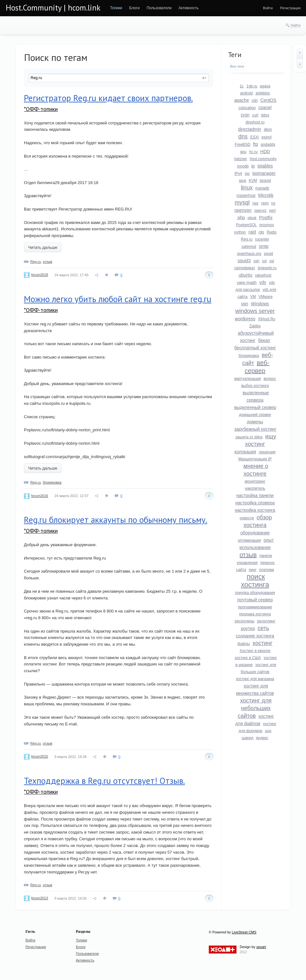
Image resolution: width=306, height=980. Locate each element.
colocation (247, 108)
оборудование (255, 533)
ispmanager (264, 173)
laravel (265, 181)
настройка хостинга (255, 510)
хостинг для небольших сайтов (255, 708)
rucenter (262, 239)
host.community (263, 159)
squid (269, 254)
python (240, 232)
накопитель (255, 488)
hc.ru (254, 152)
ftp (256, 144)
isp (247, 174)
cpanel (265, 108)
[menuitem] (116, 8)
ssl (264, 261)
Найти (296, 25)
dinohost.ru (255, 122)
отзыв (47, 262)
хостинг (262, 643)
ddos (265, 115)
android (246, 93)
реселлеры (244, 621)
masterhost (246, 196)
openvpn (243, 210)
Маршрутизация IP (255, 459)
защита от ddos (249, 437)
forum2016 (40, 496)
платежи (267, 570)
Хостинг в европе (255, 651)
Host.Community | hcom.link (53, 8)
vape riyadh (247, 283)
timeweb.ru (267, 268)
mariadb (262, 188)
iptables (265, 166)
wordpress (245, 319)
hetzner (241, 159)
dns (243, 137)
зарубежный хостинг (255, 429)
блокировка (52, 482)
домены (255, 422)
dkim (268, 130)
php (241, 218)
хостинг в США (248, 658)
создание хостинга (255, 636)
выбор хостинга (255, 386)
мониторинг (255, 481)
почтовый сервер (255, 600)
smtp (264, 246)
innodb (243, 166)
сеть (263, 628)
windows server (255, 311)
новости (247, 518)
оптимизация (249, 540)
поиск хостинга (255, 581)
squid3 (244, 261)
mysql (242, 203)
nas (255, 203)
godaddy (268, 145)
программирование (255, 607)
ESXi (255, 137)
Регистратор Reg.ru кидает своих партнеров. (108, 98)
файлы (244, 644)
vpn (245, 304)
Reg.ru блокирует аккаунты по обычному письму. (116, 520)
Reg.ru (36, 262)
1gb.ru (252, 86)
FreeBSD (242, 145)
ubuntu (246, 275)
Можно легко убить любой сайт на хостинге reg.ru (118, 299)
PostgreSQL (246, 225)
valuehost (263, 275)
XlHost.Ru (266, 319)
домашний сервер (255, 415)
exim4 (266, 137)
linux (247, 188)
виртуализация (248, 379)
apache (242, 100)
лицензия (267, 452)
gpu (243, 152)
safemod (249, 247)
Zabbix (255, 326)
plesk (252, 218)
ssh (256, 261)
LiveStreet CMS (244, 932)
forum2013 (40, 898)
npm (265, 203)
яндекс (262, 738)
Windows (260, 304)
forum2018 (40, 275)
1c (242, 86)
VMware (266, 297)
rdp (261, 232)
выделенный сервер (255, 407)
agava (265, 86)
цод (268, 731)
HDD (265, 152)
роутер (248, 628)
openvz (261, 211)
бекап (264, 340)
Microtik (266, 195)
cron (245, 115)
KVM (253, 181)
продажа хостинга (255, 614)
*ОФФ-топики (41, 109)
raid (252, 232)
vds (263, 282)
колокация (245, 452)
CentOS (268, 100)
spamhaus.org (249, 254)
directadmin (250, 129)
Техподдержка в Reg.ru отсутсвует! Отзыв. (104, 781)
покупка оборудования (255, 593)
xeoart (261, 947)
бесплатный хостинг (255, 348)
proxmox (267, 225)
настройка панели (255, 495)
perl (273, 211)
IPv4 (238, 174)
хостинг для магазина (255, 679)
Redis (272, 232)
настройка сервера (255, 503)
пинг (252, 570)
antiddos (263, 93)
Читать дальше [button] (43, 247)
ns (273, 203)
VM (253, 297)
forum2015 (40, 756)
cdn (255, 100)
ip (253, 166)
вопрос (270, 379)
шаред (248, 738)
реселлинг (266, 621)
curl (255, 115)
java (243, 181)
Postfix (266, 218)
